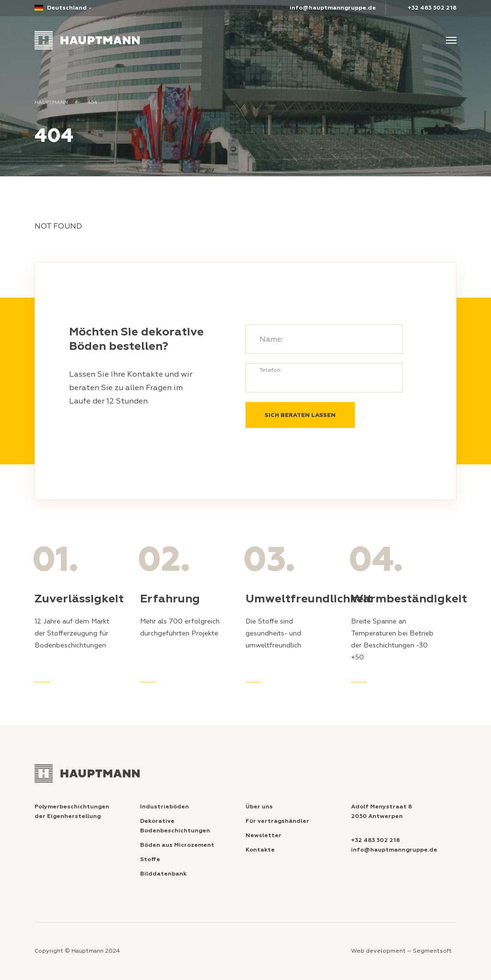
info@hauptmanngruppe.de (333, 8)
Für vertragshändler (277, 821)
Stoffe (150, 859)
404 (92, 103)
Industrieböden (164, 807)
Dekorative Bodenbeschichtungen (175, 826)
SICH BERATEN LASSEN (300, 415)
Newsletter (263, 836)
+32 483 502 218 (432, 8)
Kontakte (260, 850)
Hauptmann (51, 103)
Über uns (259, 807)
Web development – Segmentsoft (401, 951)
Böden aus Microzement (177, 845)
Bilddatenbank (163, 874)
